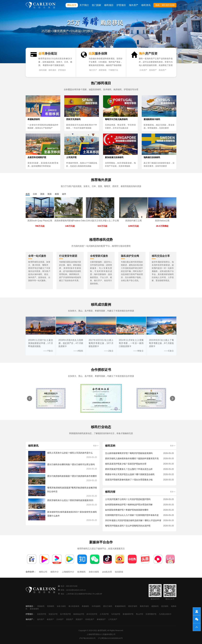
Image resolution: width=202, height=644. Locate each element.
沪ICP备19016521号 (87, 638)
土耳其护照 (104, 614)
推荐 (28, 194)
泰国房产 (50, 619)
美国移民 (41, 606)
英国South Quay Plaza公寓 (40, 221)
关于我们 (84, 5)
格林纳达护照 (79, 614)
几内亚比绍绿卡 (165, 614)
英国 (49, 194)
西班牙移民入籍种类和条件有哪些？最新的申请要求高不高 (132, 459)
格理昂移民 (102, 630)
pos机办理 (107, 572)
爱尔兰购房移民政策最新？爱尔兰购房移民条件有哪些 (72, 476)
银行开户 (93, 70)
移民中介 (55, 572)
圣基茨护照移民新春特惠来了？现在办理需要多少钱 (129, 480)
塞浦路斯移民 (120, 606)
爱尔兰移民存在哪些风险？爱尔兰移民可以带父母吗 (71, 464)
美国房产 (162, 70)
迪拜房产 (41, 619)
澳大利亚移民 (74, 606)
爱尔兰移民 (108, 606)
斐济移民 (165, 606)
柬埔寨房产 (101, 619)
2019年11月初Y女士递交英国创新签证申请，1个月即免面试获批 (41, 343)
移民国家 (43, 70)
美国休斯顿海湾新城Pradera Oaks (70, 221)
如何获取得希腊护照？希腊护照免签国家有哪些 (127, 510)
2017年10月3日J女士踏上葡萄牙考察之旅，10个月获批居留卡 (101, 343)
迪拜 (64, 194)
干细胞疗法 (113, 70)
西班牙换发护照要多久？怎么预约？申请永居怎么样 (129, 469)
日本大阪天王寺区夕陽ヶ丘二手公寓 (102, 221)
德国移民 (155, 606)
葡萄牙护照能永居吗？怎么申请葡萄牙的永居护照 (128, 526)
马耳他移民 (96, 606)
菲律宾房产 (90, 619)
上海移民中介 (68, 572)
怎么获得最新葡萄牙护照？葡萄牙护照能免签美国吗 (129, 453)
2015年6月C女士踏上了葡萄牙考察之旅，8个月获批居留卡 (161, 343)
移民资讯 (146, 5)
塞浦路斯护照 (128, 614)
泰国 (57, 194)
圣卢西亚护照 (65, 614)
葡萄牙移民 (144, 606)
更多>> (96, 446)
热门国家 (96, 5)
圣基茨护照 (42, 614)
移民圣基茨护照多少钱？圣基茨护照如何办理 (126, 464)
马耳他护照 (116, 614)
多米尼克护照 (92, 614)
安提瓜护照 (53, 614)
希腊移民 (85, 606)
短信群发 (119, 572)
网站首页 (72, 5)
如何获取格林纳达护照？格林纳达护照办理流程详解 (129, 505)
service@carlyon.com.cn (76, 590)
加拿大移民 (94, 572)
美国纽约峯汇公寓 (133, 221)
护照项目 (121, 5)
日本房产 (143, 70)
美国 (42, 194)
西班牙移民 (133, 606)
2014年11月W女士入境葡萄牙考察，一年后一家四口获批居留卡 (131, 343)
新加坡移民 (34, 609)
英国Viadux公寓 (162, 221)
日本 (35, 194)
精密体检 (103, 70)
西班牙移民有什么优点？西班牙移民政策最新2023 (70, 500)
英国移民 (51, 606)
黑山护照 (140, 614)
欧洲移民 (82, 572)
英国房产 (153, 70)
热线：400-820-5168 (165, 5)
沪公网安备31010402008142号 (110, 638)
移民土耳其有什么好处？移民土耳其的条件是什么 (70, 453)
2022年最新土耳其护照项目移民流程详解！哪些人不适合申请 (133, 520)
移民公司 (43, 572)
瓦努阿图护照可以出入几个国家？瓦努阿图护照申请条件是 (132, 515)
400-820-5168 (72, 586)
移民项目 (109, 5)
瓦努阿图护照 (151, 614)
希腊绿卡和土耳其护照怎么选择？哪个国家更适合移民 (130, 474)
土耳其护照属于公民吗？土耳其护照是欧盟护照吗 (128, 499)
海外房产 (134, 5)
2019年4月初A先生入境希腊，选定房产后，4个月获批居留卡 (71, 343)
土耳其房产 (113, 619)
